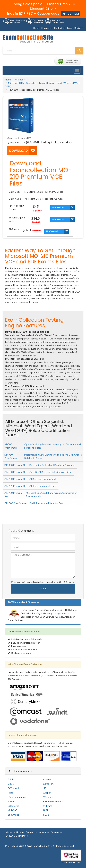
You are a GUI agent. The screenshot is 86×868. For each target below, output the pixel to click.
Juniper (47, 793)
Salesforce (13, 806)
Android (47, 779)
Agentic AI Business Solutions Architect (51, 472)
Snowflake (13, 815)
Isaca (11, 793)
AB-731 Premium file (15, 486)
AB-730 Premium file (15, 479)
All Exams (19, 832)
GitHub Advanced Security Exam (47, 503)
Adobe (11, 779)
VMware (48, 806)
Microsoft (20, 80)
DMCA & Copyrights (17, 836)
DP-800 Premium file (15, 465)
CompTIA (48, 784)
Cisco (11, 784)
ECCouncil (13, 788)
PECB (46, 815)
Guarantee (47, 28)
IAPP (46, 810)
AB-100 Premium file (15, 472)
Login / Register (75, 28)
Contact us (32, 832)
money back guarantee (57, 613)
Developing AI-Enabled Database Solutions (52, 465)
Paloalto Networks (53, 801)
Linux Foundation (17, 797)
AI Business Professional (43, 479)
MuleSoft (13, 810)
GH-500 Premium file (15, 503)
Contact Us (60, 28)
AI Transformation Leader (43, 486)
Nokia (11, 801)
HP (45, 788)
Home (36, 28)
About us (44, 832)
